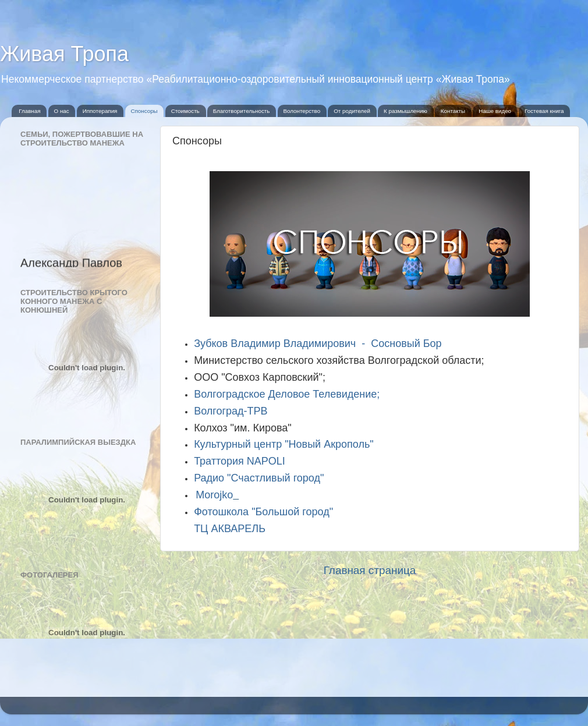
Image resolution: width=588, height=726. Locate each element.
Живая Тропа (64, 54)
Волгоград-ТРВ (231, 411)
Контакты (453, 111)
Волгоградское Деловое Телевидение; (287, 394)
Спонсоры (144, 111)
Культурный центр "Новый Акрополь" (284, 444)
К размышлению (405, 111)
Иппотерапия (100, 111)
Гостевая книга (544, 111)
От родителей (352, 111)
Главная (29, 111)
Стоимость (185, 111)
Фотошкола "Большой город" (263, 512)
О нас (62, 111)
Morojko (214, 495)
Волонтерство (302, 111)
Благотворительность (242, 111)
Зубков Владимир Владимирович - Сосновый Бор (318, 343)
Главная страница (370, 570)
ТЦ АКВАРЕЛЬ (230, 529)
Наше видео (495, 111)
